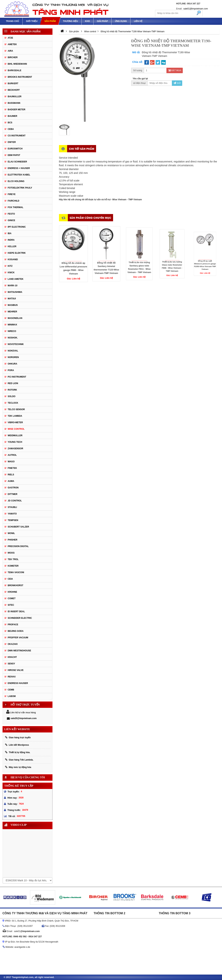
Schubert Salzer (18, 527)
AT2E (10, 38)
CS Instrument (17, 136)
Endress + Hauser (19, 168)
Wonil (11, 533)
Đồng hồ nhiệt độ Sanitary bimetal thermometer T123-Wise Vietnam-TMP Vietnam (106, 258)
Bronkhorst (16, 585)
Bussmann (14, 103)
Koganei (13, 259)
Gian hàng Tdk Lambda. (19, 760)
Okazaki (13, 644)
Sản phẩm (50, 21)
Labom (12, 696)
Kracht (12, 657)
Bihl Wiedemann (17, 64)
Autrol (12, 455)
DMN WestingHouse (19, 651)
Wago (11, 462)
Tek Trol (13, 559)
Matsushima (15, 292)
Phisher (13, 540)
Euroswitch (15, 149)
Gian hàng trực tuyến (18, 737)
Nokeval (13, 351)
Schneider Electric (20, 618)
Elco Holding (16, 181)
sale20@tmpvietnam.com (22, 718)
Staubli (12, 507)
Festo (11, 214)
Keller (12, 246)
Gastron (13, 488)
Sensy (11, 664)
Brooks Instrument (20, 77)
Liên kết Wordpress (17, 745)
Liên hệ (138, 21)
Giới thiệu (32, 21)
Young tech (15, 442)
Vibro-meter (15, 422)
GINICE (11, 220)
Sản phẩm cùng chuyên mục (90, 218)
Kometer (13, 566)
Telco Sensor (16, 409)
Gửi (177, 83)
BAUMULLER (15, 97)
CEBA (11, 129)
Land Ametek (16, 279)
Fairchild (14, 201)
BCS (10, 123)
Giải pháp (102, 21)
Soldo (12, 396)
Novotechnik (16, 344)
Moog (11, 553)
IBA (10, 233)
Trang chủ (12, 21)
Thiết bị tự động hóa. (18, 752)
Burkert (13, 83)
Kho (87, 21)
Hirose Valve (16, 670)
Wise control (16, 429)
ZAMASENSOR (15, 449)
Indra (11, 240)
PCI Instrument (17, 377)
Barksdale (15, 70)
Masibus (13, 305)
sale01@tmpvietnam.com (196, 9)
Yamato (12, 514)
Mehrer (12, 312)
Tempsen (13, 520)
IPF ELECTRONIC (17, 227)
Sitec (11, 605)
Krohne (12, 592)
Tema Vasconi (16, 572)
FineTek (12, 468)
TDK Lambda (15, 416)
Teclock (13, 403)
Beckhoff (14, 90)
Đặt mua (175, 70)
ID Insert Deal (16, 612)
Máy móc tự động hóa (18, 767)
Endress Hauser (18, 683)
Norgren (13, 357)
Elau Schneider (17, 162)
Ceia (10, 579)
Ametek (12, 44)
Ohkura (13, 364)
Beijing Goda (16, 631)
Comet (12, 598)
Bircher (13, 57)
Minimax (12, 325)
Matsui (12, 299)
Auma (11, 481)
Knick (11, 273)
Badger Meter (17, 110)
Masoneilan (15, 318)
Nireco (12, 331)
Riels (11, 475)
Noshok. (13, 338)
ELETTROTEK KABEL (19, 175)
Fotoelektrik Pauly (20, 188)
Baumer (13, 116)
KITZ (10, 266)
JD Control (15, 501)
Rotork (12, 390)
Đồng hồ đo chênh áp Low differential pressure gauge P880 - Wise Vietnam (73, 260)
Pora (11, 370)
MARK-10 (13, 286)
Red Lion (13, 383)
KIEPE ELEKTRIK (17, 253)
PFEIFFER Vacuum (18, 638)
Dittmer (13, 494)
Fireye (12, 194)
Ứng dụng (121, 21)
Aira (10, 51)
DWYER (12, 142)
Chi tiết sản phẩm (82, 149)
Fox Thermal (16, 207)
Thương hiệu (70, 21)
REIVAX (12, 677)
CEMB (11, 690)
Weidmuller (15, 435)
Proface (13, 625)
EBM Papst (14, 155)
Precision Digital (18, 546)
